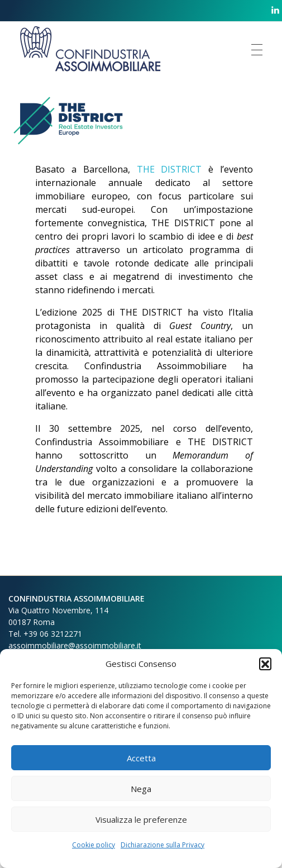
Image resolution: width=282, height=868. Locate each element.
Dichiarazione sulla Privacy (162, 845)
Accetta (141, 758)
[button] (265, 664)
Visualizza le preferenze (141, 819)
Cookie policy (94, 845)
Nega (141, 789)
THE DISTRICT (169, 169)
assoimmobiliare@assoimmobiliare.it (75, 645)
